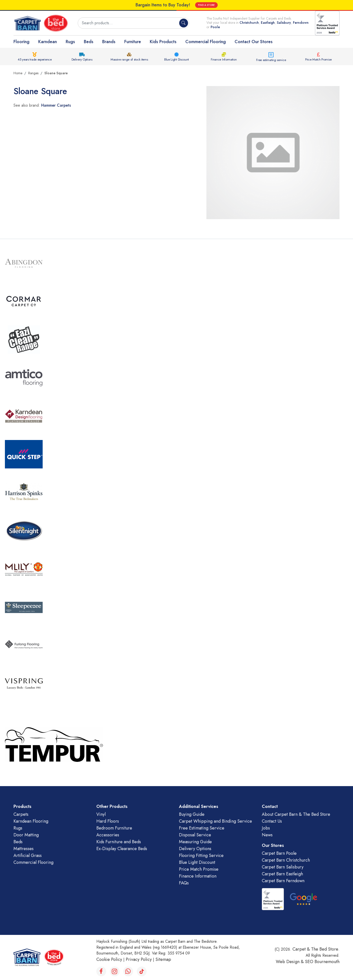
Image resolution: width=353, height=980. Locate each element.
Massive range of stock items (129, 59)
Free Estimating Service (202, 828)
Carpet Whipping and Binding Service (215, 821)
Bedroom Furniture (114, 828)
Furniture (133, 42)
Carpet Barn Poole (279, 853)
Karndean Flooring (31, 821)
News (267, 835)
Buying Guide (192, 814)
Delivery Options (82, 59)
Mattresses (24, 849)
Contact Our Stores (254, 42)
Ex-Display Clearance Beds (122, 849)
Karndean (48, 42)
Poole (215, 27)
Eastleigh (268, 23)
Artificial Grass (28, 855)
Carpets (21, 814)
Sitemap (163, 959)
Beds (89, 42)
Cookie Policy (109, 959)
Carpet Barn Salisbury (283, 867)
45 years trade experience (35, 59)
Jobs (266, 828)
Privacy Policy (139, 959)
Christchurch (249, 23)
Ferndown (301, 23)
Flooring (21, 42)
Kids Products (163, 42)
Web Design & (290, 962)
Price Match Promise (318, 59)
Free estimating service (271, 60)
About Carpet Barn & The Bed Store (296, 814)
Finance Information (224, 59)
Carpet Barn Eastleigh (282, 874)
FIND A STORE (206, 5)
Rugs (70, 42)
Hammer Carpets (56, 105)
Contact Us (272, 821)
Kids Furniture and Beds (119, 842)
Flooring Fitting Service (201, 855)
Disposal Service (195, 835)
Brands (109, 42)
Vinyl (101, 814)
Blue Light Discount (176, 59)
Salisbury (284, 23)
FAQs (184, 883)
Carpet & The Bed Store (315, 949)
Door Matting (26, 835)
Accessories (108, 835)
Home (18, 73)
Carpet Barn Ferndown (283, 881)
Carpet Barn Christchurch (286, 860)
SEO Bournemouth (322, 962)
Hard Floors (108, 821)
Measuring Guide (195, 842)
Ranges (33, 73)
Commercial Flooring (206, 42)
